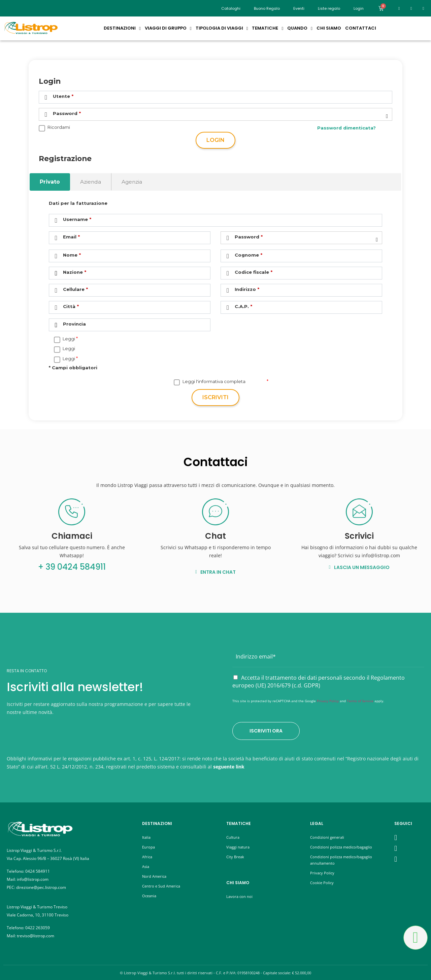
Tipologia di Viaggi (222, 28)
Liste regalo (329, 8)
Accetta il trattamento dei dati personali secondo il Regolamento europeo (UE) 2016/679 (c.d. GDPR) (319, 682)
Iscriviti (215, 397)
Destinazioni (122, 28)
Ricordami (59, 127)
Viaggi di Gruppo (168, 28)
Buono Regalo (267, 8)
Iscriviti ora (266, 731)
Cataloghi (231, 8)
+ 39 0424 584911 (72, 567)
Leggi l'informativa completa (214, 382)
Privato (50, 182)
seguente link (229, 767)
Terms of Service (360, 701)
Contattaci (361, 28)
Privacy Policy (328, 701)
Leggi (69, 339)
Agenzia (132, 182)
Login (215, 140)
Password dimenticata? (346, 128)
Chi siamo (329, 28)
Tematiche (268, 28)
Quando (300, 28)
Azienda (91, 182)
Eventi (299, 8)
